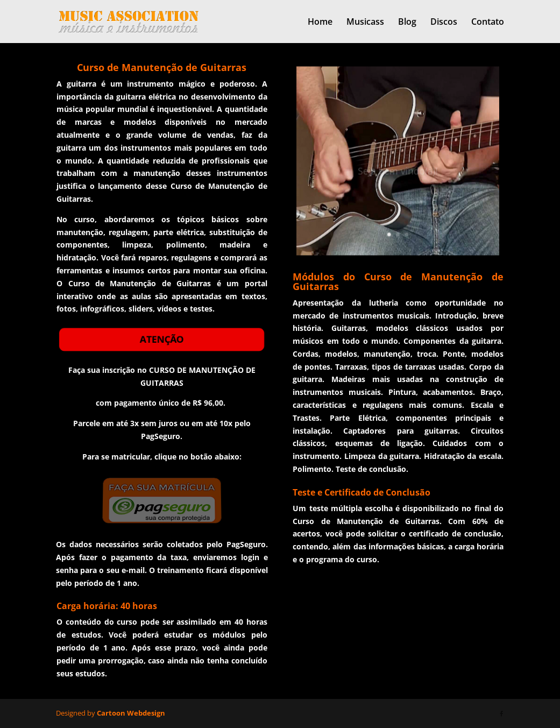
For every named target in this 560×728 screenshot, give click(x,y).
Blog (407, 23)
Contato (488, 23)
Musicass (365, 23)
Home (320, 23)
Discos (444, 23)
